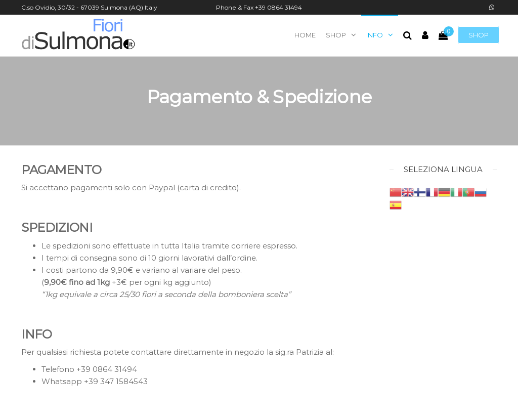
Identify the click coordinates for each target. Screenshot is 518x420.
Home (305, 35)
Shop (479, 35)
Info (375, 35)
